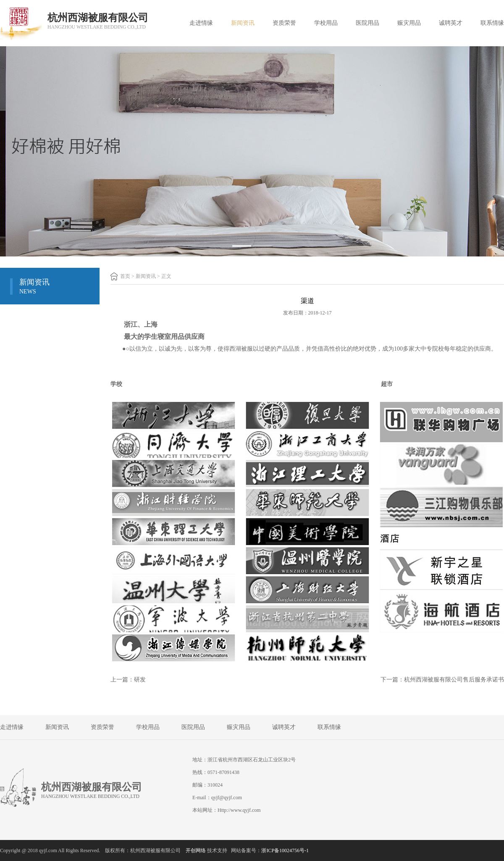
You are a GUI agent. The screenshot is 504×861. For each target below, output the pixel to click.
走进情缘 (201, 23)
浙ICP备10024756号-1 (285, 850)
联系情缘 (492, 23)
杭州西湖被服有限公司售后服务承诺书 (454, 680)
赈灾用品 (409, 23)
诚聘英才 (451, 23)
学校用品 (326, 23)
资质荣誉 (284, 23)
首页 (125, 276)
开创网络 (196, 850)
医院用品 (367, 23)
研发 (140, 680)
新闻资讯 (243, 23)
